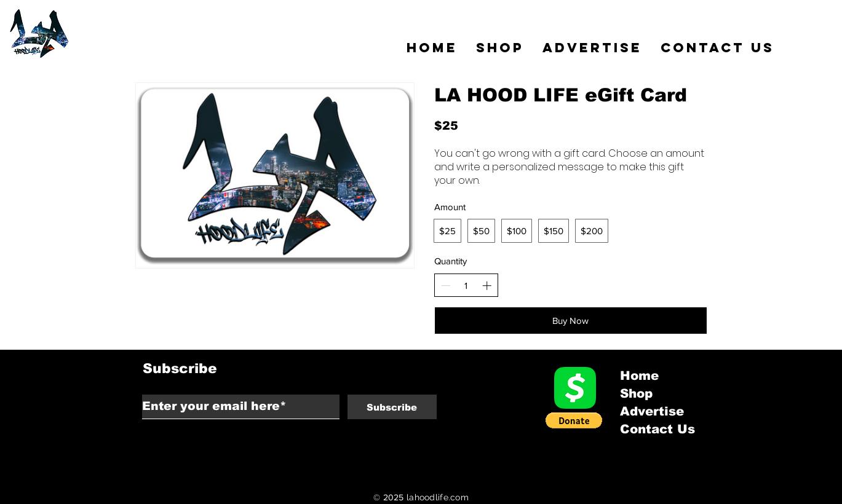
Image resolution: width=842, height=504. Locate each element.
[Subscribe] (392, 407)
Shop (636, 393)
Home (639, 376)
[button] (574, 420)
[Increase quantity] (487, 285)
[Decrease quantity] (446, 285)
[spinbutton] (466, 285)
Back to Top (19, 449)
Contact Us (657, 429)
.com (459, 497)
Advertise (652, 411)
